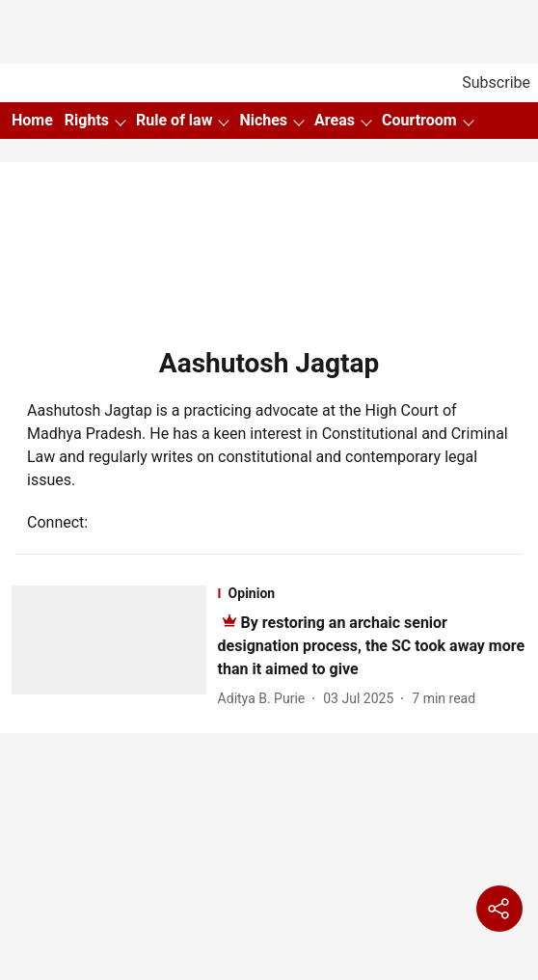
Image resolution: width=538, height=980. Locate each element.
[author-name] (266, 699)
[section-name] (372, 593)
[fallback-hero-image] (115, 648)
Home (32, 120)
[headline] (372, 646)
